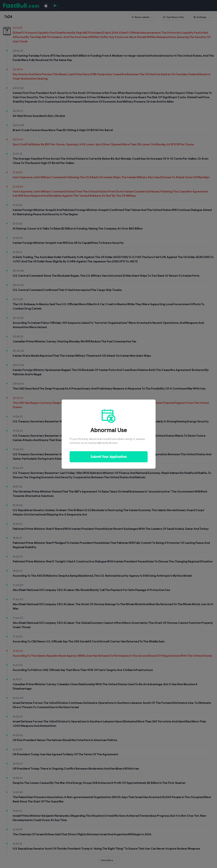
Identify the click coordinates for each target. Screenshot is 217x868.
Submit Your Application (109, 457)
